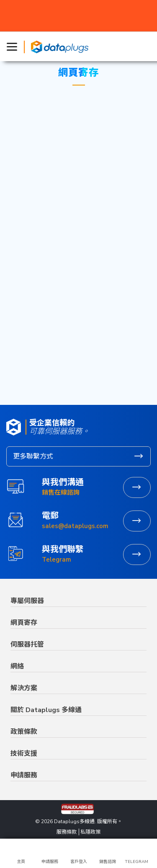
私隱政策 (90, 832)
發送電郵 (137, 521)
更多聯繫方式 (33, 456)
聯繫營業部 (137, 487)
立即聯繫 (137, 554)
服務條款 (67, 832)
